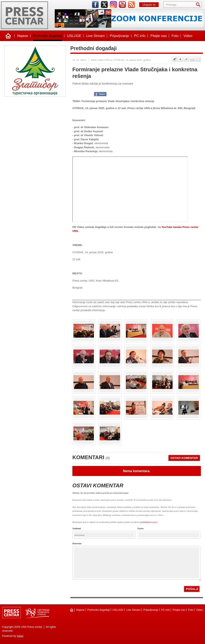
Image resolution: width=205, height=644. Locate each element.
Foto (175, 36)
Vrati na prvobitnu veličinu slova (180, 59)
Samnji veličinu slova (186, 59)
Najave (23, 36)
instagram (113, 5)
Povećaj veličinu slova (174, 59)
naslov (141, 528)
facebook (95, 5)
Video (188, 36)
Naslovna (8, 36)
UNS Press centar (24, 15)
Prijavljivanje (119, 36)
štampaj (192, 59)
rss (131, 5)
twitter (104, 5)
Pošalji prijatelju (198, 59)
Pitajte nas (159, 36)
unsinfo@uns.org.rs (149, 522)
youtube (122, 5)
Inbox (20, 636)
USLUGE (74, 36)
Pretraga (199, 5)
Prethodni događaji (48, 36)
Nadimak (77, 528)
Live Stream (96, 36)
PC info (140, 36)
